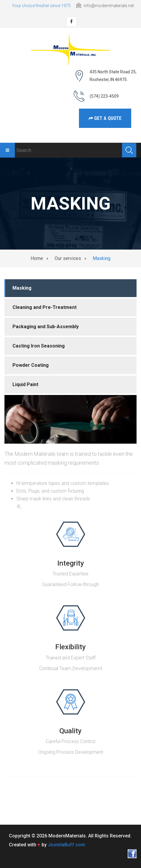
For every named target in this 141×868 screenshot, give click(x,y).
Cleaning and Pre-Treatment (45, 307)
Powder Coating (31, 365)
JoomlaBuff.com (66, 845)
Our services (68, 258)
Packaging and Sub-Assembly (46, 327)
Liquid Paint (25, 384)
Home (37, 258)
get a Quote (105, 118)
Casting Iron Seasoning (39, 346)
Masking (22, 288)
